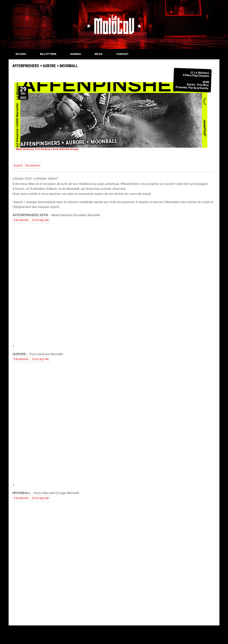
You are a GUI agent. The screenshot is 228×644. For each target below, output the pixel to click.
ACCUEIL (21, 54)
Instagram (40, 220)
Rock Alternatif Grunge (66, 149)
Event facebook (27, 166)
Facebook (21, 220)
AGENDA (75, 54)
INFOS (98, 54)
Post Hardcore (43, 149)
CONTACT (122, 54)
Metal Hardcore (25, 149)
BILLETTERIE (48, 54)
